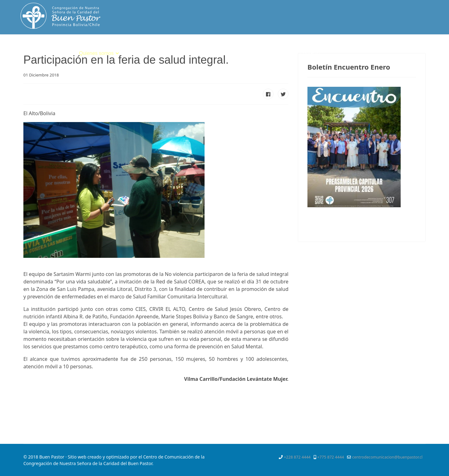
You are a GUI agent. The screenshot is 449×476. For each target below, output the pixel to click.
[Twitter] (395, 48)
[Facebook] (384, 48)
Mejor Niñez (278, 53)
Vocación (180, 53)
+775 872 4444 (331, 457)
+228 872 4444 (297, 457)
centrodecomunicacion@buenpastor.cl (387, 457)
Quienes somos (96, 53)
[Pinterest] (406, 48)
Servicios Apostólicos (227, 53)
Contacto (310, 53)
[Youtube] (418, 48)
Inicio (65, 53)
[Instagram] (429, 48)
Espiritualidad (142, 53)
